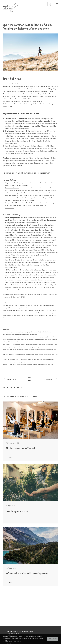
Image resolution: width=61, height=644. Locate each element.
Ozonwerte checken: (12, 188)
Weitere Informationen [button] (15, 641)
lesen (10, 457)
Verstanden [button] (53, 639)
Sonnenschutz (9, 208)
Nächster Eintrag (51, 379)
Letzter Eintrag (9, 379)
